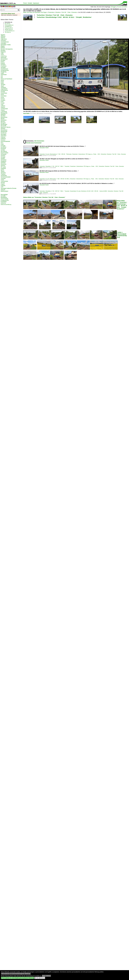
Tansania (3, 173)
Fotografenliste (5, 200)
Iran (2, 77)
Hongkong (3, 72)
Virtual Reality (4, 199)
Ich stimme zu (40, 978)
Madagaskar (4, 113)
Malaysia (3, 114)
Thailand (3, 174)
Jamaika (3, 85)
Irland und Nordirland (6, 79)
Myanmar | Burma (6, 127)
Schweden (4, 154)
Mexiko (3, 119)
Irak (2, 76)
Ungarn (3, 184)
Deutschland (4, 59)
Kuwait (3, 103)
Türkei (2, 180)
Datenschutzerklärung (6, 204)
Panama (3, 140)
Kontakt (30, 3)
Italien (2, 83)
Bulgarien (3, 52)
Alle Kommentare (39, 141)
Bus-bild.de (7, 24)
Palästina (3, 139)
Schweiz (3, 156)
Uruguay (3, 186)
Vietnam (3, 190)
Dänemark (3, 58)
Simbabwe (4, 160)
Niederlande (4, 131)
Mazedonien (4, 117)
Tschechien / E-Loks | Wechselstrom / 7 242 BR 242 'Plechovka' (56, 154)
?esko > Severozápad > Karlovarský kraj (122, 235)
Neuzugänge (4, 195)
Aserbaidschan (5, 42)
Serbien (3, 158)
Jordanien (3, 87)
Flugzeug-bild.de (9, 28)
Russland (3, 149)
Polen (2, 144)
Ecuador (3, 60)
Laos (2, 104)
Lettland (3, 106)
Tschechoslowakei (6, 177)
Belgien (3, 46)
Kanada (3, 92)
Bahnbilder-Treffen (6, 45)
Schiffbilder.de (8, 27)
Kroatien (3, 100)
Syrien (2, 170)
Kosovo (3, 99)
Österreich (3, 136)
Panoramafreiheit (5, 141)
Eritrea (2, 62)
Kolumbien (4, 96)
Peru (2, 143)
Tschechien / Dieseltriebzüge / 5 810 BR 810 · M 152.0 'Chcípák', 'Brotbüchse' (64, 17)
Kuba (2, 102)
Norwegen (3, 134)
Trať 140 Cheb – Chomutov (69, 12)
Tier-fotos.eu (8, 32)
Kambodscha (4, 90)
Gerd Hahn (26, 114)
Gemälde (3, 196)
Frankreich (4, 66)
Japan (2, 86)
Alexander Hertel (44, 148)
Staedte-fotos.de (9, 29)
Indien (2, 73)
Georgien (3, 68)
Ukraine (3, 183)
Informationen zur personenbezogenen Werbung (16, 974)
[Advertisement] (31, 28)
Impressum (36, 3)
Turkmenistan (4, 181)
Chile (2, 53)
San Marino (4, 151)
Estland (3, 63)
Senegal (3, 157)
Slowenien (3, 164)
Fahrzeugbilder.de (9, 25)
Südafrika (3, 168)
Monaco (3, 122)
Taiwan (3, 171)
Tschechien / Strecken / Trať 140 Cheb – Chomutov (55, 15)
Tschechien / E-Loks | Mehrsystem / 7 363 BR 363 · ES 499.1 (54, 179)
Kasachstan (4, 93)
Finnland (3, 65)
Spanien (3, 166)
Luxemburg (4, 112)
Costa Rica (4, 56)
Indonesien (4, 75)
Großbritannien (5, 70)
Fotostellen (4, 202)
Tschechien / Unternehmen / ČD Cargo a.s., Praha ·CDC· (86, 154)
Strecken (58, 12)
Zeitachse (3, 203)
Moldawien (4, 120)
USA (2, 187)
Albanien (3, 36)
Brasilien (3, 50)
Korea (2, 97)
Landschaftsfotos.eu (10, 31)
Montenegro (4, 124)
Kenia (2, 95)
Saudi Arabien (5, 153)
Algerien (3, 38)
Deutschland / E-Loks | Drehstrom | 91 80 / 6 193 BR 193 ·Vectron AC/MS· (89, 191)
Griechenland (4, 69)
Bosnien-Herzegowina (7, 49)
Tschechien (51, 12)
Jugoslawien (4, 89)
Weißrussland (4, 191)
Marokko (3, 116)
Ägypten (3, 35)
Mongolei (3, 123)
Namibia (3, 129)
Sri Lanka (3, 167)
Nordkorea (4, 133)
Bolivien (3, 48)
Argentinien (4, 39)
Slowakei (3, 163)
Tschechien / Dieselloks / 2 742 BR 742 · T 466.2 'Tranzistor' (55, 166)
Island (2, 80)
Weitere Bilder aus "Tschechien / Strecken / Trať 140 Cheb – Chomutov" (44, 197)
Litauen (3, 110)
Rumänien (3, 147)
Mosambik (3, 126)
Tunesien (3, 178)
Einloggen (113, 7)
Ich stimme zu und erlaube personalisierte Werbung (18, 978)
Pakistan (3, 137)
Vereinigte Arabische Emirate (9, 188)
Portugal (3, 146)
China (2, 55)
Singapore (3, 161)
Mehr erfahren (46, 976)
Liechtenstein (4, 109)
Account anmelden (122, 7)
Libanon (3, 107)
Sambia (3, 150)
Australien (3, 43)
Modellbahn (4, 197)
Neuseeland (4, 130)
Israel (2, 82)
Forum (25, 3)
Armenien (3, 41)
